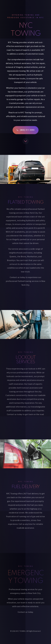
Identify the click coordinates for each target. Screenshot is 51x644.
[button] (26, 131)
